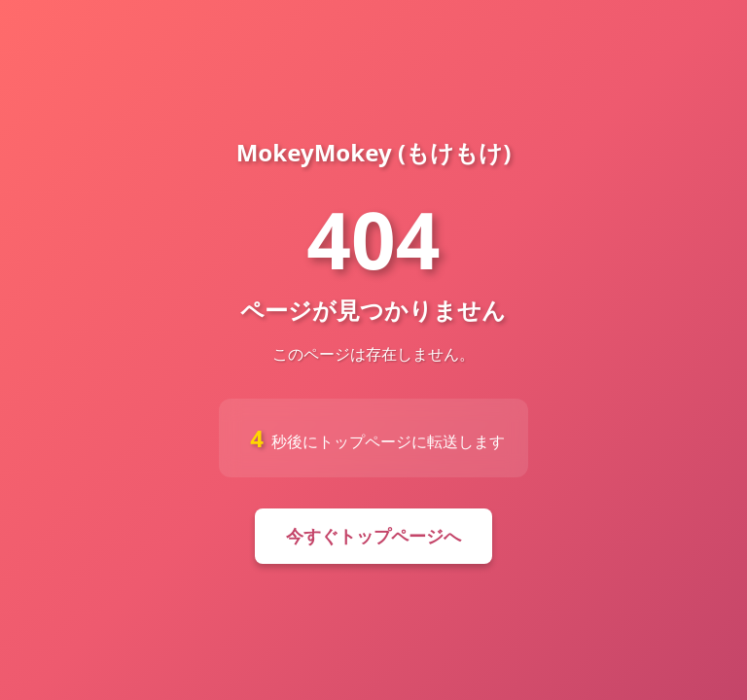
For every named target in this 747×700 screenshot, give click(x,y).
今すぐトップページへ (373, 536)
